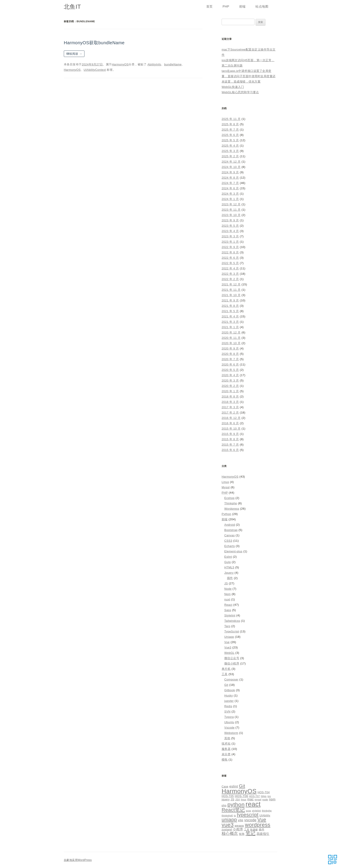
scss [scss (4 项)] (248, 811)
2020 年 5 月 (230, 370)
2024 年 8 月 (230, 178)
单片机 (226, 669)
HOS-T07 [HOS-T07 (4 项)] (255, 796)
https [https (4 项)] (264, 796)
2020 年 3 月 (230, 381)
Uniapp (229, 637)
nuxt (227, 599)
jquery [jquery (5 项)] (226, 799)
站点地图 (262, 6)
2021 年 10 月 (231, 295)
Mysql (226, 487)
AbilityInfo (154, 64)
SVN (227, 712)
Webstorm (231, 733)
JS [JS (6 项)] (232, 799)
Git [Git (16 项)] (242, 786)
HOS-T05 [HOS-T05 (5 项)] (228, 796)
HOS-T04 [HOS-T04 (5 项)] (264, 792)
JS (226, 583)
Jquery (229, 573)
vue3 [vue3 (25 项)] (228, 825)
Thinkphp (231, 503)
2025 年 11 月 (231, 119)
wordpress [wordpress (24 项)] (258, 825)
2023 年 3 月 (230, 236)
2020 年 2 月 (230, 386)
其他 (227, 738)
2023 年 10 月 (231, 215)
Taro (227, 626)
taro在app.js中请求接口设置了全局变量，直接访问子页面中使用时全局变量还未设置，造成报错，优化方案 (249, 76)
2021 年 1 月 (230, 327)
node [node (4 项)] (265, 799)
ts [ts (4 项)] (235, 816)
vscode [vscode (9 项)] (250, 820)
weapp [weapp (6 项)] (239, 826)
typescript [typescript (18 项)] (248, 815)
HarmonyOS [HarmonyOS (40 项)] (239, 791)
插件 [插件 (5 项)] (262, 830)
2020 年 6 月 (230, 364)
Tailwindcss (232, 621)
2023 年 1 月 (230, 242)
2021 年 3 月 (230, 322)
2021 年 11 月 (231, 290)
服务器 (226, 749)
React (228, 605)
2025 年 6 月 (230, 135)
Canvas (230, 535)
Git (226, 685)
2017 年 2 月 (230, 413)
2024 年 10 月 (231, 167)
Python (226, 514)
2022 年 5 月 (230, 263)
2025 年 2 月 (230, 156)
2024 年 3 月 (230, 194)
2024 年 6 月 (230, 188)
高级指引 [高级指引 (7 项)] (263, 834)
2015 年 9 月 (230, 434)
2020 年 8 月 (230, 354)
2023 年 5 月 (230, 226)
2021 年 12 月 (231, 284)
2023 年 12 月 (231, 204)
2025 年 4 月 (230, 146)
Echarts (230, 546)
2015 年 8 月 (230, 439)
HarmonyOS (120, 64)
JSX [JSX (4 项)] (238, 799)
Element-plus (233, 551)
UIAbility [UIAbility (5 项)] (265, 816)
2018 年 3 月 (230, 402)
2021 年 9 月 (230, 300)
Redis (228, 706)
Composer (231, 679)
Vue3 (228, 647)
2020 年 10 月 (231, 343)
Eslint (228, 557)
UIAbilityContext (95, 70)
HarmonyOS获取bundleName (94, 43)
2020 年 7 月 (230, 359)
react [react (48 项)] (253, 804)
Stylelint (230, 615)
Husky (229, 695)
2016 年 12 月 (231, 418)
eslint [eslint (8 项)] (234, 786)
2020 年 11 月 (231, 338)
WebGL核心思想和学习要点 (240, 92)
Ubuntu (229, 722)
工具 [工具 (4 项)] (247, 830)
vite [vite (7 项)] (241, 820)
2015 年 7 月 (230, 445)
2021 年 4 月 (230, 316)
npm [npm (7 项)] (272, 799)
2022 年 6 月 (230, 258)
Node (228, 589)
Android (230, 525)
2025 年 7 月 (230, 130)
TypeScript (232, 631)
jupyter (229, 701)
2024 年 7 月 (230, 183)
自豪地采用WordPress (78, 860)
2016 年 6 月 (230, 423)
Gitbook (230, 690)
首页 (210, 6)
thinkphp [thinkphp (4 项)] (267, 811)
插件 (230, 578)
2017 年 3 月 (230, 407)
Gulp (228, 562)
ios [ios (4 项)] (269, 796)
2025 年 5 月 (230, 140)
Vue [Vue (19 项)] (262, 820)
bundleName (173, 64)
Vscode (229, 728)
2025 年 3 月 (230, 151)
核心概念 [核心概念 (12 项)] (230, 833)
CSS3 (228, 541)
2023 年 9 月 (230, 220)
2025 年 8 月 (230, 124)
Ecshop (229, 498)
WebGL (229, 653)
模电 (225, 760)
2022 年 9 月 (230, 247)
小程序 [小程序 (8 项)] (238, 829)
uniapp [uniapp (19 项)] (229, 820)
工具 (225, 674)
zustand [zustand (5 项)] (227, 830)
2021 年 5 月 (230, 311)
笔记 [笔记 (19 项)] (251, 833)
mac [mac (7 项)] (250, 799)
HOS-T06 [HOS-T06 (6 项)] (241, 796)
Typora (229, 717)
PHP (226, 6)
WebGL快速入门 (233, 87)
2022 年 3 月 (230, 274)
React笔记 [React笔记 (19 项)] (233, 810)
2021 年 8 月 (230, 306)
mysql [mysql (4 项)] (258, 799)
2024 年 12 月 (231, 162)
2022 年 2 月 (230, 279)
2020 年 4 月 (230, 375)
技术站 (226, 744)
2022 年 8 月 (230, 252)
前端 (242, 6)
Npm (228, 594)
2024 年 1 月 (230, 199)
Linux (225, 482)
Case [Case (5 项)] (225, 787)
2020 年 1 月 (230, 391)
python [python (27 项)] (236, 804)
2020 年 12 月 (231, 332)
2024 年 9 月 (230, 172)
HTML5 (229, 567)
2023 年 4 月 (230, 231)
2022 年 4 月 (230, 268)
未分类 (226, 754)
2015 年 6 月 (230, 450)
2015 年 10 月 (231, 429)
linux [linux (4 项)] (244, 799)
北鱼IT (72, 7)
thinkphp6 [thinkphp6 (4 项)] (227, 816)
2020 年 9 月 (230, 348)
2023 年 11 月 (231, 210)
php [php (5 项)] (224, 805)
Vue (227, 642)
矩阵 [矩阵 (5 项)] (242, 834)
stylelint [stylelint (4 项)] (257, 811)
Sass (228, 610)
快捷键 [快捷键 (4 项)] (254, 830)
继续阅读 (74, 54)
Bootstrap (231, 530)
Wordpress (232, 509)
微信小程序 (232, 663)
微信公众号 (232, 658)
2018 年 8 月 (230, 397)
